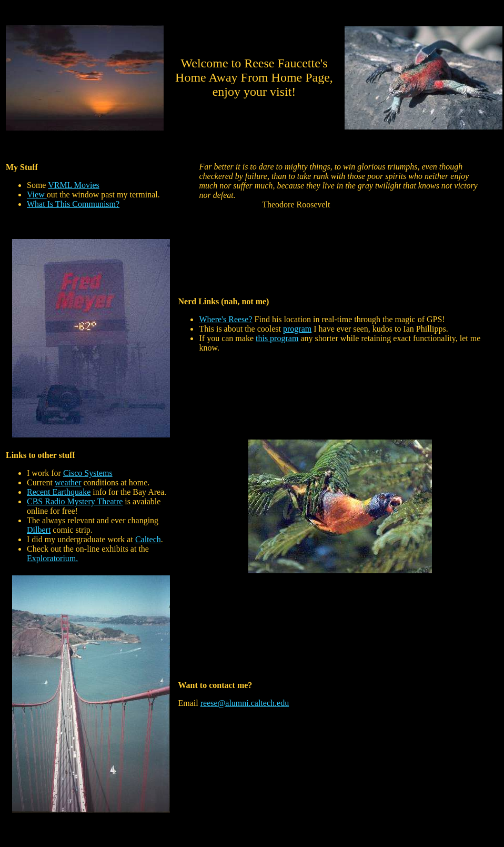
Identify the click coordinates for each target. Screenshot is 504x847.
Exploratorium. (52, 558)
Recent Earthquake (59, 492)
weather (68, 482)
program (297, 329)
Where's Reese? (225, 319)
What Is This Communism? (73, 204)
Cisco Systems (88, 473)
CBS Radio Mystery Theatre (75, 501)
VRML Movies (74, 185)
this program (277, 338)
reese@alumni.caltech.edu (245, 703)
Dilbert (39, 530)
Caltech (148, 539)
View (37, 195)
